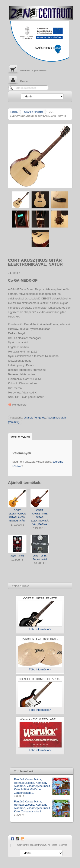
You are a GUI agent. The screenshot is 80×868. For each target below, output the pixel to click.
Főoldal (14, 112)
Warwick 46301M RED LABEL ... (40, 720)
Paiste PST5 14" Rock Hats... (40, 639)
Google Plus (17, 839)
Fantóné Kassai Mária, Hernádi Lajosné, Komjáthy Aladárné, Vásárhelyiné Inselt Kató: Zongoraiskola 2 (42, 806)
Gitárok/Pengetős (34, 112)
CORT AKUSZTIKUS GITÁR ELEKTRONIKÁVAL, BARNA (40, 517)
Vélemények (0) (20, 437)
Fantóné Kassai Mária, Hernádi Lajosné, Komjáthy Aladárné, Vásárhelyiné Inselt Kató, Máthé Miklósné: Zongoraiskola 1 (42, 786)
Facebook (12, 839)
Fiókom (18, 80)
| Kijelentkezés (27, 69)
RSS (23, 839)
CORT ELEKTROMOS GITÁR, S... (40, 679)
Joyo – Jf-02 (17, 555)
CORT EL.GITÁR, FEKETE (40, 599)
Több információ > (40, 629)
